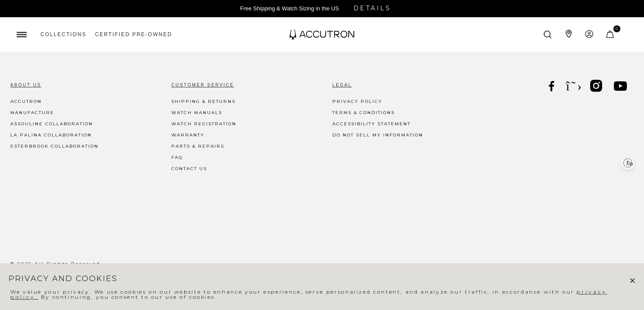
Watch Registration (204, 124)
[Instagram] (597, 87)
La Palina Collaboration (51, 135)
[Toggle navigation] (22, 34)
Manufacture (32, 113)
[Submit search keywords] (548, 34)
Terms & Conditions (364, 113)
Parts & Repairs (198, 146)
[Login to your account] (589, 34)
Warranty (188, 135)
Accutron (26, 101)
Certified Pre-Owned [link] (134, 34)
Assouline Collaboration (52, 124)
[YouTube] (621, 87)
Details (372, 8)
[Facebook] (552, 87)
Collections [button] (63, 34)
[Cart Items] (611, 36)
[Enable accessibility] (628, 163)
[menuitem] (63, 34)
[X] (575, 86)
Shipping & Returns (203, 101)
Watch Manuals (197, 113)
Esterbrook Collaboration (54, 146)
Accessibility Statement (372, 124)
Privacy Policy (357, 101)
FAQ (177, 157)
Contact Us (189, 169)
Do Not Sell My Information (378, 135)
